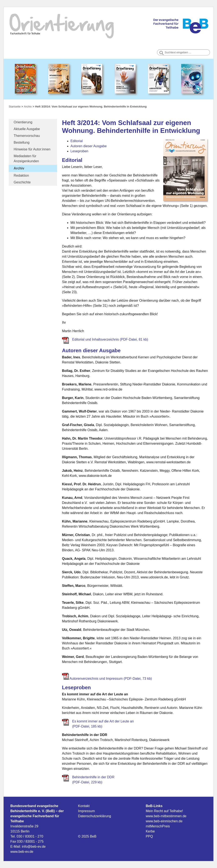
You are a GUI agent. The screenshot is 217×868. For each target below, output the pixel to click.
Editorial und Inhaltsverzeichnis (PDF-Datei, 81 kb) (110, 339)
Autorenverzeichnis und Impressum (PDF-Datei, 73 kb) (111, 679)
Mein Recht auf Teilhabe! (164, 811)
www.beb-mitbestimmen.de (166, 816)
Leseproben (80, 151)
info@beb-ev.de (34, 847)
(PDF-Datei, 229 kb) (87, 782)
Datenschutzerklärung (95, 816)
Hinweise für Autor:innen (32, 149)
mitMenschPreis (158, 826)
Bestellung (22, 142)
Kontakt (84, 806)
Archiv (19, 168)
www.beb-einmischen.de (164, 821)
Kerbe (150, 831)
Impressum (86, 811)
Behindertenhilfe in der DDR (93, 777)
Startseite (15, 107)
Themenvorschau (27, 136)
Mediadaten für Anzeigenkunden (26, 159)
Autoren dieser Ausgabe (89, 146)
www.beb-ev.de (22, 852)
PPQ (149, 836)
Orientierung (23, 122)
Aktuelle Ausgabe (27, 129)
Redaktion (21, 175)
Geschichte (22, 182)
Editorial (77, 141)
